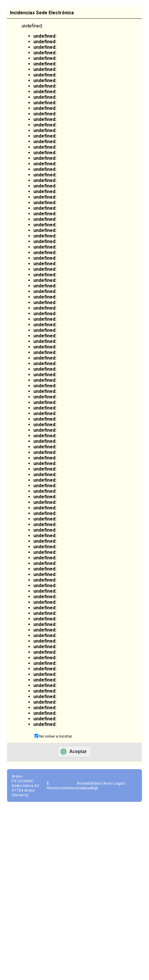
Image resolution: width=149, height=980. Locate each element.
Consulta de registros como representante (38, 264)
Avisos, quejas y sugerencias (28, 551)
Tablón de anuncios (128, 102)
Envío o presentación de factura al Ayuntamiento (37, 168)
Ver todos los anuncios (72, 166)
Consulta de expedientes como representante (38, 324)
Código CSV (24, 820)
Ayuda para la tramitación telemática (35, 595)
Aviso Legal (113, 861)
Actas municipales (36, 614)
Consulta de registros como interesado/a (37, 234)
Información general (27, 100)
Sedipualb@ (88, 865)
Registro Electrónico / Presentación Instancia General (37, 201)
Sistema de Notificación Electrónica (36, 351)
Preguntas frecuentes (126, 751)
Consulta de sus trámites (97, 102)
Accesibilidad (89, 861)
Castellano (111, 10)
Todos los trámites (23, 428)
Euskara (134, 10)
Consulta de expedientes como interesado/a (37, 294)
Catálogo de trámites (64, 100)
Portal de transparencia (123, 496)
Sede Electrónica (26, 121)
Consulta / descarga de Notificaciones (38, 378)
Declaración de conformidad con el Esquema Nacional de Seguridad (36, 644)
